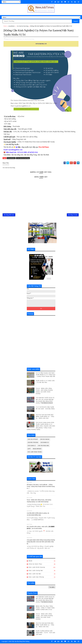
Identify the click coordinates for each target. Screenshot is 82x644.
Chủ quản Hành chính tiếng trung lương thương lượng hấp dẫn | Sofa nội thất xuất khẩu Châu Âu (41, 543)
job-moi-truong (33, 443)
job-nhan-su (45, 443)
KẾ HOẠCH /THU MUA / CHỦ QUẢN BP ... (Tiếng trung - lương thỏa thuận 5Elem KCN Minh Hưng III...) (41, 487)
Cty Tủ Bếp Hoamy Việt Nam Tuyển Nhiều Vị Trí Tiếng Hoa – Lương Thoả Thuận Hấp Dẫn (46, 375)
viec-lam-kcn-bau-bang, (28, 39)
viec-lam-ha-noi (35, 574)
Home (5, 26)
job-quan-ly (32, 446)
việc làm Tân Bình (43, 155)
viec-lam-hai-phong (36, 578)
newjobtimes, (19, 39)
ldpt (29, 449)
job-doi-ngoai (45, 440)
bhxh (31, 562)
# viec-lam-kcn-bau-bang (23, 158)
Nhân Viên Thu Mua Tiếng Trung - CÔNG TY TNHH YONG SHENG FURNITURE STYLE (45, 609)
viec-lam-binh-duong (37, 568)
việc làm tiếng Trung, (30, 155)
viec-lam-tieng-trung (35, 453)
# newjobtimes (11, 158)
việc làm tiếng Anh (17, 155)
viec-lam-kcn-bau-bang (23, 26)
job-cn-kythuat (33, 440)
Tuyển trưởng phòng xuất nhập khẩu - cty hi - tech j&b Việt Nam (46, 633)
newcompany (37, 449)
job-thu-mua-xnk (43, 446)
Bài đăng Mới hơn (9, 215)
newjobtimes (11, 26)
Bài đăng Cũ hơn (73, 215)
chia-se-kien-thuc (35, 565)
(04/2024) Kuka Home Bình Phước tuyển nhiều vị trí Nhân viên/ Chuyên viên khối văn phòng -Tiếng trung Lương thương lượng (41, 427)
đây (19, 147)
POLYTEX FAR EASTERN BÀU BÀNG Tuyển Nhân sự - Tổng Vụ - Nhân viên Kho (45, 417)
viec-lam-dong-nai (36, 571)
